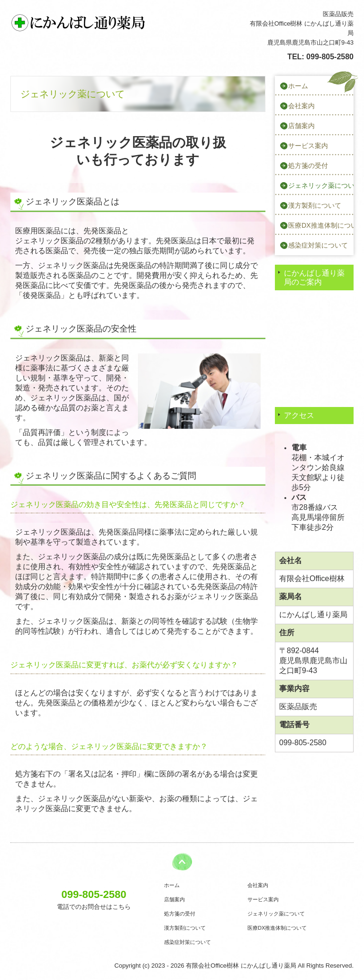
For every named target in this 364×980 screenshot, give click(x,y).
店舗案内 (301, 126)
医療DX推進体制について (321, 225)
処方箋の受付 (308, 166)
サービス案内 (308, 146)
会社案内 (301, 106)
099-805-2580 (330, 57)
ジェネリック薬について (321, 185)
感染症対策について (318, 245)
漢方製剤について (315, 205)
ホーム (298, 86)
